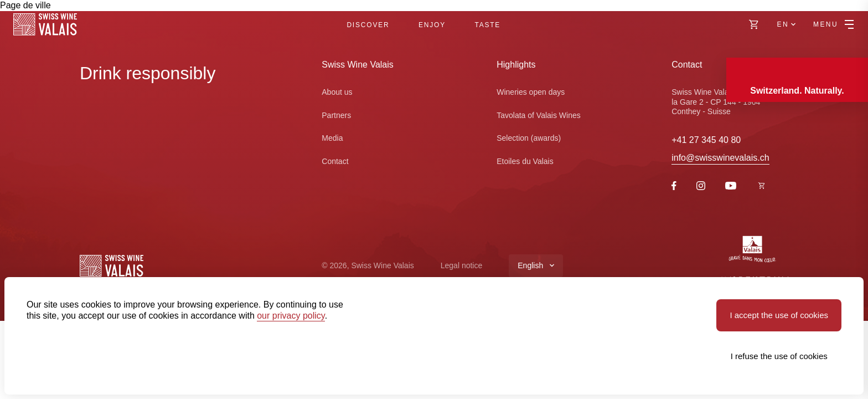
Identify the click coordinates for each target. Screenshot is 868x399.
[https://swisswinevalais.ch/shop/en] (754, 24)
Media (332, 138)
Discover (368, 25)
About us (337, 92)
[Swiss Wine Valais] (45, 24)
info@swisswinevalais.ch (720, 158)
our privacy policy (291, 316)
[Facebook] (674, 187)
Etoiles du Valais (525, 161)
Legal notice (462, 265)
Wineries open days (531, 92)
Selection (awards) (529, 138)
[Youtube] (731, 186)
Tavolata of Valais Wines (538, 115)
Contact (335, 161)
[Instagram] (701, 187)
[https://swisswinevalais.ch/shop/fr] (762, 186)
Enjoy (432, 25)
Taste (487, 25)
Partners (336, 115)
